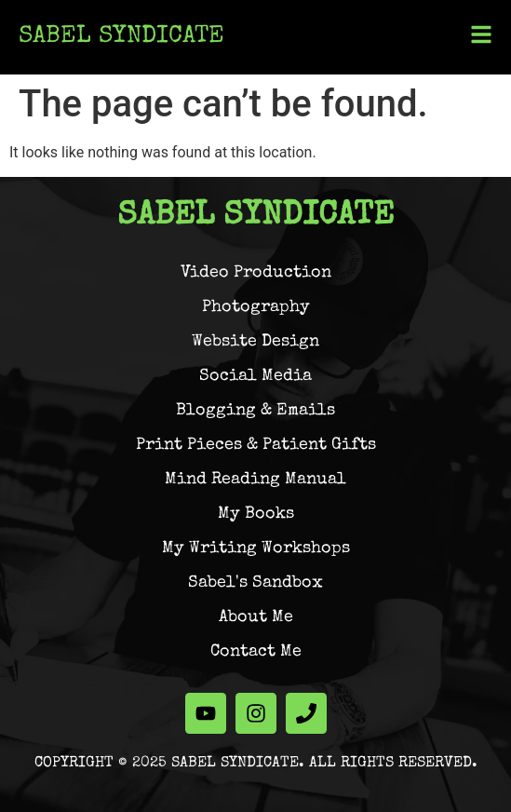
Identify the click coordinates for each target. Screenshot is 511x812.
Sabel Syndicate (121, 37)
